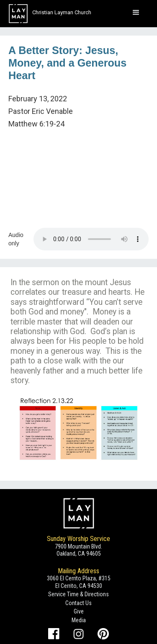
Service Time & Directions (78, 594)
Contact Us (78, 603)
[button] (136, 13)
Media (79, 620)
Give (79, 611)
